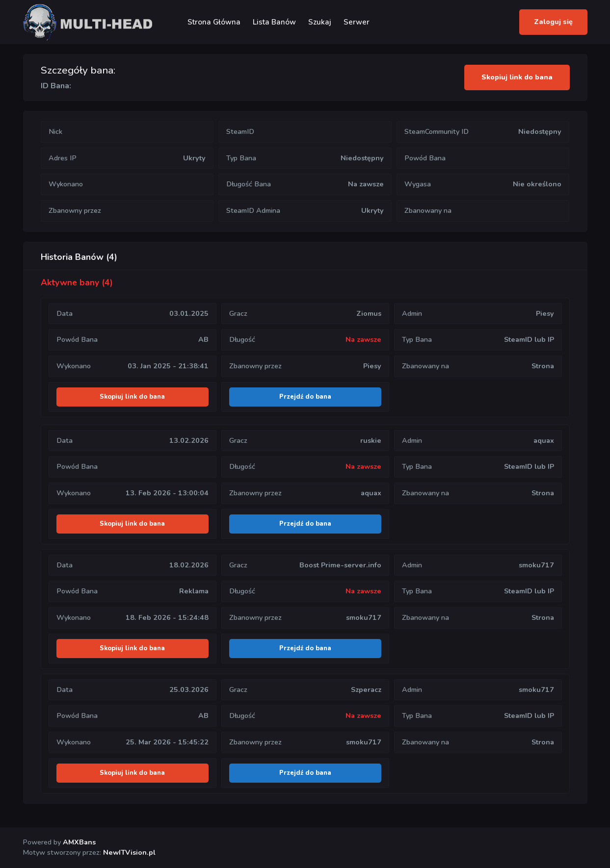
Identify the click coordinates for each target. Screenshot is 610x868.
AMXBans (79, 842)
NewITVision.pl (129, 852)
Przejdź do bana (305, 397)
